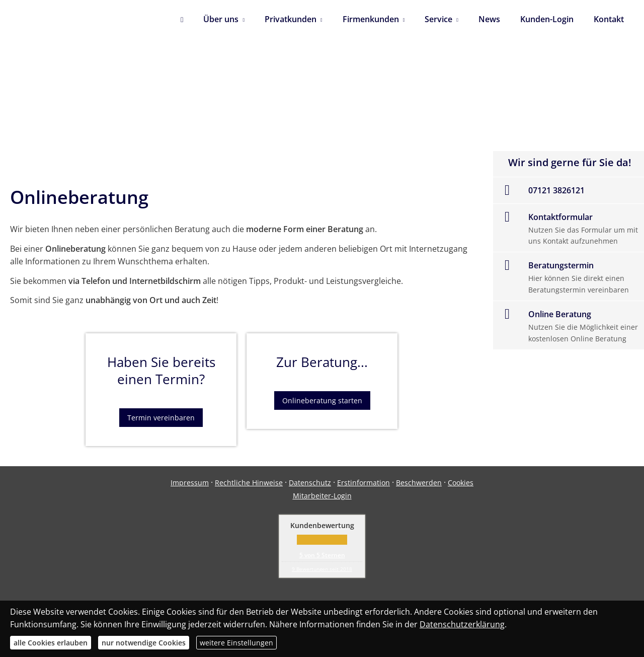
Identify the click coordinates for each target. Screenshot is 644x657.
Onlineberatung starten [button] (322, 400)
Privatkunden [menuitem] (291, 19)
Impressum (190, 483)
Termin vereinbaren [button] (161, 418)
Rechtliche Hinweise (249, 483)
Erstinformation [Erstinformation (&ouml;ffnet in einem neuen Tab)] (364, 483)
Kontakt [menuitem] (609, 19)
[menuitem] (182, 20)
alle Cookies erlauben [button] (51, 643)
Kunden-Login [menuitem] (547, 19)
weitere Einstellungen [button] (236, 643)
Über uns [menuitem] (221, 19)
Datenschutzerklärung (462, 624)
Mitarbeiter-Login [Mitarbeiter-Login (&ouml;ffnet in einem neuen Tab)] (322, 496)
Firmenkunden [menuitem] (371, 19)
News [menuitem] (489, 19)
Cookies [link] (461, 483)
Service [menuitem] (438, 19)
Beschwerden (419, 483)
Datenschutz (310, 483)
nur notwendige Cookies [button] (144, 643)
